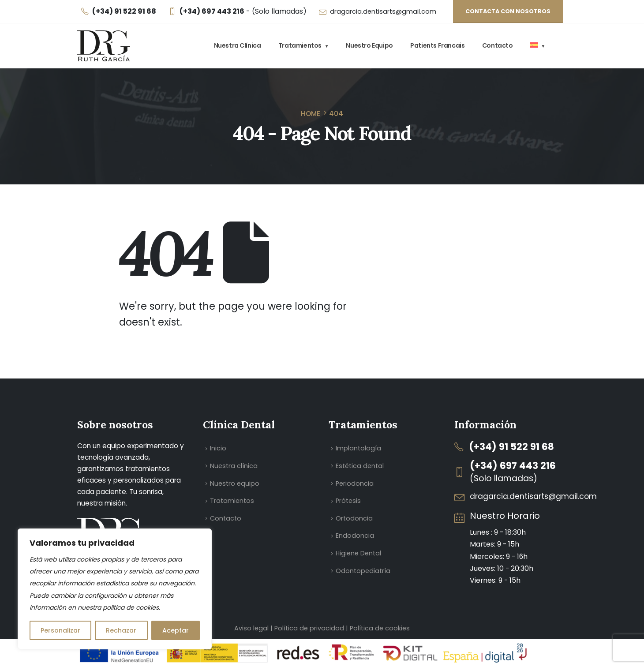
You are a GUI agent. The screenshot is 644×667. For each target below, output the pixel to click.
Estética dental (360, 466)
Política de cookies (380, 628)
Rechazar (121, 630)
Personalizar (60, 630)
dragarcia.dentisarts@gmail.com (383, 11)
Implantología (358, 448)
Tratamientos (300, 45)
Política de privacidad (310, 628)
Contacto (498, 45)
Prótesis (348, 501)
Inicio (218, 448)
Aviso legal (251, 628)
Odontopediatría (363, 571)
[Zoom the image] (110, 524)
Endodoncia (355, 536)
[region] (115, 589)
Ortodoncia (354, 518)
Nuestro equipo (369, 45)
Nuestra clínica (238, 45)
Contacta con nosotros (508, 11)
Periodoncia (355, 483)
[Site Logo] (104, 46)
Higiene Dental (358, 553)
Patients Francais (437, 45)
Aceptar (176, 630)
